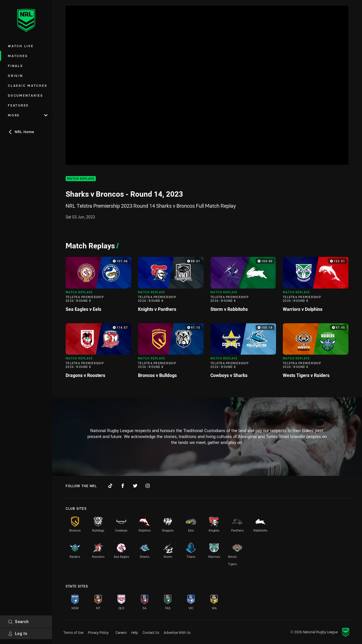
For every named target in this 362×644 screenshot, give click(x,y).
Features (18, 105)
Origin (16, 76)
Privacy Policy (98, 632)
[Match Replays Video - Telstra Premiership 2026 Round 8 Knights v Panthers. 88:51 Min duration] (171, 287)
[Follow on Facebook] (123, 486)
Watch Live (21, 46)
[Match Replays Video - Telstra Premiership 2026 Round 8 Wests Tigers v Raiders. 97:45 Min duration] (316, 353)
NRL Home (21, 132)
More (28, 115)
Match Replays (81, 179)
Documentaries (26, 95)
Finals (16, 66)
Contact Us (151, 632)
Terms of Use (73, 632)
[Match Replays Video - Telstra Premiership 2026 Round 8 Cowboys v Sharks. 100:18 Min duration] (243, 353)
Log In (18, 633)
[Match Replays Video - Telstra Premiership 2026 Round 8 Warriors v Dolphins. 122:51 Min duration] (316, 287)
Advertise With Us (177, 632)
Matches (18, 56)
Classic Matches (28, 85)
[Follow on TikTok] (110, 486)
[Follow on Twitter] (135, 486)
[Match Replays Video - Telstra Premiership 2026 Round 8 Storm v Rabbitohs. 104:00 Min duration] (243, 287)
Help (135, 632)
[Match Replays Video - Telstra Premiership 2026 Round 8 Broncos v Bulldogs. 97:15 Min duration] (171, 353)
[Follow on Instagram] (148, 486)
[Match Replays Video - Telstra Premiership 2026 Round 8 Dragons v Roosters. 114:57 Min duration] (98, 353)
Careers (121, 632)
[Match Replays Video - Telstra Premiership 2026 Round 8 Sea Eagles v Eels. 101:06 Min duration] (98, 287)
